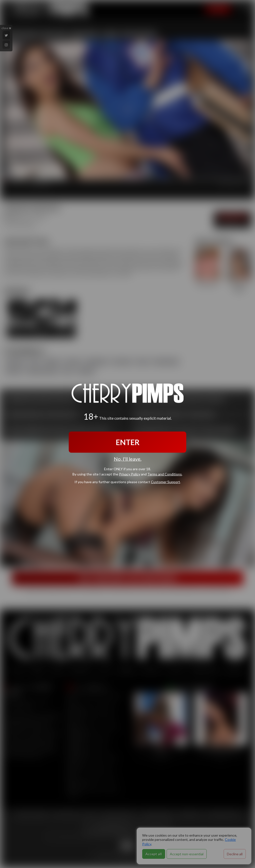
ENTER (128, 442)
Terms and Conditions (165, 474)
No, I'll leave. (128, 459)
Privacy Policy (130, 474)
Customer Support (165, 482)
